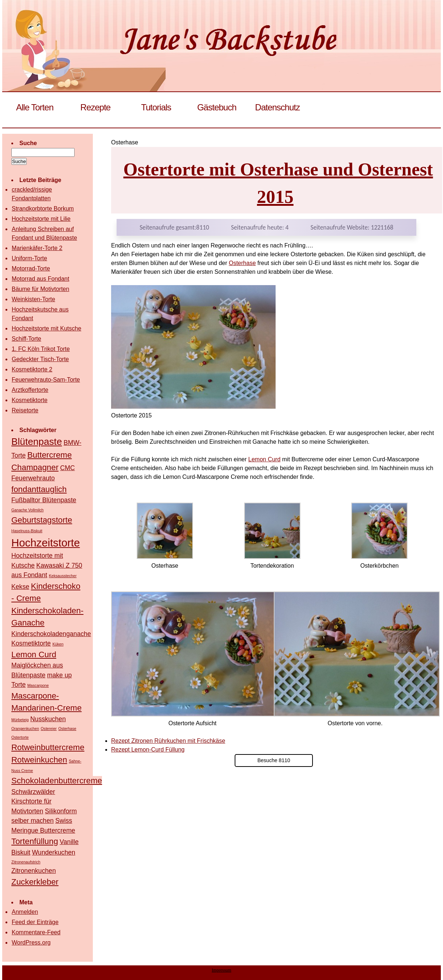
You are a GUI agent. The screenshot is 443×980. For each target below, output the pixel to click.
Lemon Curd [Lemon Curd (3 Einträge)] (34, 654)
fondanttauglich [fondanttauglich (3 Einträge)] (39, 489)
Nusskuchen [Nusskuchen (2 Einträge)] (48, 719)
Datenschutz (277, 107)
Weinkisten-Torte (33, 299)
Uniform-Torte (29, 258)
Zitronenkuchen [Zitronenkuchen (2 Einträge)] (34, 871)
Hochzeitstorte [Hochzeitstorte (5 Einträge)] (46, 543)
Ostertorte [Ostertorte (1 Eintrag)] (20, 737)
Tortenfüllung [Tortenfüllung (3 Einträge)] (35, 841)
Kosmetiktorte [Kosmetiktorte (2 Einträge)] (31, 643)
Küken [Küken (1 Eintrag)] (58, 644)
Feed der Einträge (35, 922)
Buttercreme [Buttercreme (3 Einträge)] (50, 455)
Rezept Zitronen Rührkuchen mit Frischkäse (168, 741)
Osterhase (242, 263)
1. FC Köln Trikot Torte (41, 349)
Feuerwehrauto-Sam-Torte (46, 380)
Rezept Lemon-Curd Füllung (148, 750)
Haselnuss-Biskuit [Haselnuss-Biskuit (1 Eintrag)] (27, 531)
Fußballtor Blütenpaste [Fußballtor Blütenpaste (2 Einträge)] (44, 500)
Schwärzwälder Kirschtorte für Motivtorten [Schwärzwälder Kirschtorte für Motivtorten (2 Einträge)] (33, 801)
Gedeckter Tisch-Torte (40, 359)
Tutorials (156, 107)
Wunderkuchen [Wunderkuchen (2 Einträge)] (53, 852)
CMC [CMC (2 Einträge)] (68, 468)
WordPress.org (31, 943)
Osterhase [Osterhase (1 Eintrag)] (67, 729)
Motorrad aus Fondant (40, 279)
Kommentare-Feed (36, 932)
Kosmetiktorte (30, 400)
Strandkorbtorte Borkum (43, 209)
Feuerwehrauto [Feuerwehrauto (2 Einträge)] (33, 478)
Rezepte (95, 107)
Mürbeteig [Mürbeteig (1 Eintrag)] (20, 720)
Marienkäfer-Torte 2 (37, 248)
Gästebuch (217, 107)
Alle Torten (35, 107)
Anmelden (25, 912)
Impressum (221, 970)
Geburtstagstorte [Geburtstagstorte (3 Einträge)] (42, 520)
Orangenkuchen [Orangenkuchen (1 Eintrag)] (25, 729)
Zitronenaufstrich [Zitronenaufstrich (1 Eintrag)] (26, 862)
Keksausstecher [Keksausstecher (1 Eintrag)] (63, 576)
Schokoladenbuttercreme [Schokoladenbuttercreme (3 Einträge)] (57, 781)
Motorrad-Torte (31, 268)
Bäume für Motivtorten (40, 289)
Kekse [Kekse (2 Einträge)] (20, 587)
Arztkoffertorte (30, 390)
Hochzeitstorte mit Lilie (41, 219)
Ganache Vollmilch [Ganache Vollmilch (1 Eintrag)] (27, 510)
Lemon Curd (264, 459)
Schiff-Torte (26, 339)
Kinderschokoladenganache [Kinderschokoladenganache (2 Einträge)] (51, 634)
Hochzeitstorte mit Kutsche (46, 328)
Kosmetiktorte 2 (32, 369)
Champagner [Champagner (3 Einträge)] (35, 467)
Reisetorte (25, 410)
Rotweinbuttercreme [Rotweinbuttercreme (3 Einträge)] (48, 747)
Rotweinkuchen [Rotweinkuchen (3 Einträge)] (39, 760)
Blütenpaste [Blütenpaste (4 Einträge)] (37, 442)
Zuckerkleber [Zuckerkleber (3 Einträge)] (35, 882)
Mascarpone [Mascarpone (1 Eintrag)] (38, 685)
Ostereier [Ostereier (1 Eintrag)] (49, 729)
